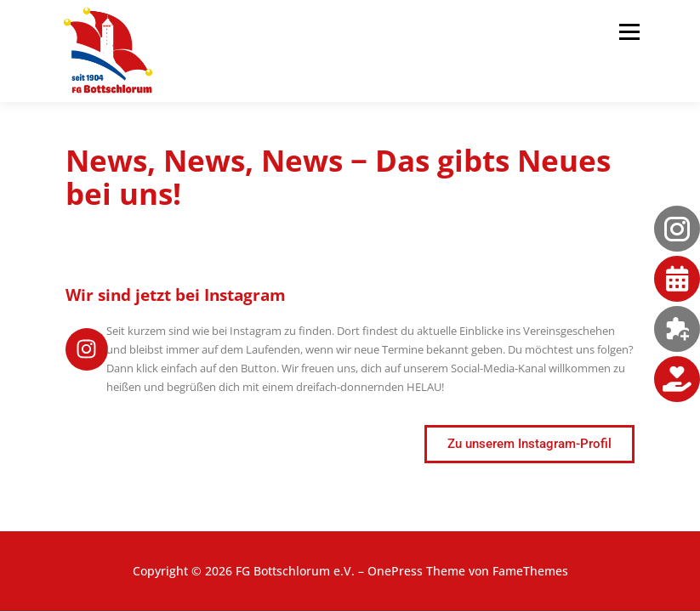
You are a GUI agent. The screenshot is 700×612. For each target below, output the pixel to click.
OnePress (395, 571)
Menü (629, 31)
